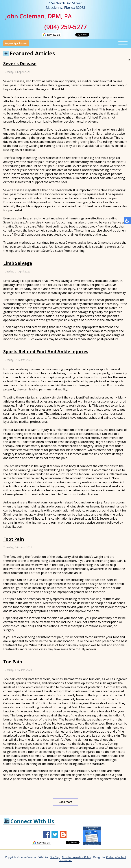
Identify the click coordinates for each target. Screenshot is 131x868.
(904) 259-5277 (66, 27)
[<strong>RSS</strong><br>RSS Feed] (129, 60)
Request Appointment (16, 43)
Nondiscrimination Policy (77, 857)
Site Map (55, 857)
